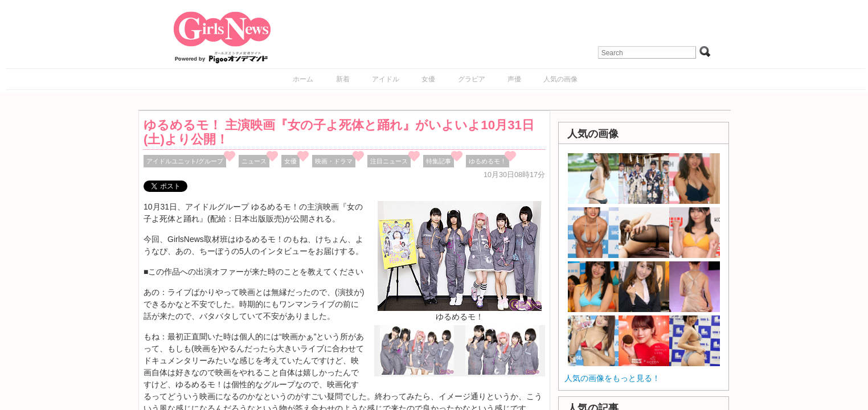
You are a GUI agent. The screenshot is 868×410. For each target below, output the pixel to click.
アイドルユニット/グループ (185, 161)
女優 (428, 79)
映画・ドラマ (334, 161)
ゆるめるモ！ (488, 161)
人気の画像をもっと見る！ (612, 378)
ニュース (254, 161)
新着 (343, 79)
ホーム (303, 79)
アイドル (386, 79)
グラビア (472, 79)
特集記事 (439, 161)
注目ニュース (389, 161)
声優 (514, 79)
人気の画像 (560, 79)
